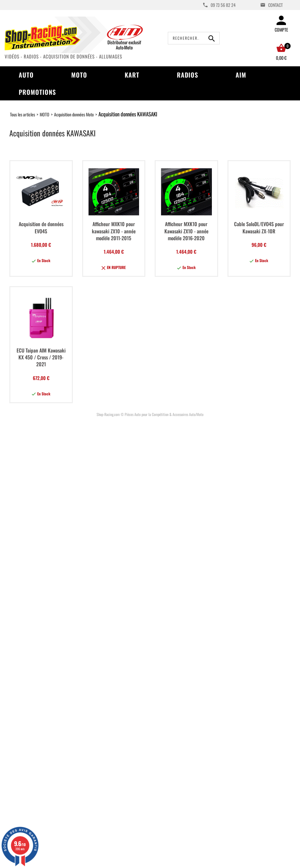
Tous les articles (22, 114)
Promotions (37, 92)
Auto (26, 75)
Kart (132, 75)
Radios (187, 75)
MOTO (45, 114)
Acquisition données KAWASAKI (128, 114)
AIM (241, 75)
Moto (79, 75)
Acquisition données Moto (74, 114)
